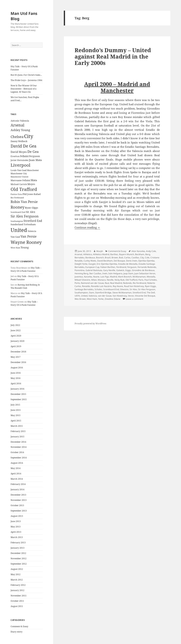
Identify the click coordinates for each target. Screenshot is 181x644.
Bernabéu (79, 258)
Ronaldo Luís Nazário (101, 286)
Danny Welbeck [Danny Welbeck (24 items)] (19, 141)
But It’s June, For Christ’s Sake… (26, 75)
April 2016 (16, 383)
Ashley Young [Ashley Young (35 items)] (20, 130)
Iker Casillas (95, 273)
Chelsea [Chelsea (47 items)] (17, 137)
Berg (148, 254)
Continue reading (87, 227)
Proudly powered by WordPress (90, 324)
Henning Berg (81, 273)
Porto (77, 283)
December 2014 (18, 442)
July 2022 (15, 325)
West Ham (92, 299)
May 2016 (16, 378)
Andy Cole (151, 251)
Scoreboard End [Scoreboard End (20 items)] (18, 212)
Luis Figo (105, 277)
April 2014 (16, 474)
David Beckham (105, 261)
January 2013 (17, 548)
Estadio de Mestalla (128, 264)
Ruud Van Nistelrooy (134, 286)
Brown (115, 258)
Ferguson (132, 267)
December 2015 (18, 394)
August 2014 (17, 463)
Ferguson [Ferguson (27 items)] (34, 156)
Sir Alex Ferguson (147, 289)
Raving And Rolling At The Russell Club (25, 286)
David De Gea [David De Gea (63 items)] (24, 146)
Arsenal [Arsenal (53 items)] (17, 125)
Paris (141, 280)
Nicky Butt (119, 280)
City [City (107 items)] (29, 136)
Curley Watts (90, 261)
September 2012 (19, 564)
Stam (91, 293)
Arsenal (78, 254)
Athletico (88, 254)
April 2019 (16, 346)
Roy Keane (118, 286)
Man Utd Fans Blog (24, 16)
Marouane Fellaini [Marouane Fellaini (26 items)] (20, 180)
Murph (100, 251)
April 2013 (16, 532)
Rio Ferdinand (139, 283)
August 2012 (17, 569)
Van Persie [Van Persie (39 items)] (29, 236)
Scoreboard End (111, 289)
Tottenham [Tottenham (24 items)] (30, 224)
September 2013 (19, 511)
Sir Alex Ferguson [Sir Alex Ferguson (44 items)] (25, 216)
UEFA (77, 296)
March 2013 (17, 537)
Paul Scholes (151, 280)
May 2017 (16, 357)
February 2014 (18, 484)
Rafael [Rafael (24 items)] (37, 194)
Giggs (128, 270)
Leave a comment (134, 299)
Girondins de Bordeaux (143, 270)
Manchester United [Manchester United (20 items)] (19, 177)
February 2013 (18, 543)
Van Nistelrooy (120, 296)
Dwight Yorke (81, 264)
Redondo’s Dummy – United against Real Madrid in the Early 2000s (113, 56)
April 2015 (16, 421)
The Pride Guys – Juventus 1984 (26, 80)
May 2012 (16, 574)
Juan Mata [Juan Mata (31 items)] (35, 160)
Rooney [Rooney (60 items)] (17, 207)
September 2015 (19, 399)
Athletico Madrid (101, 254)
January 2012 (17, 590)
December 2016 (18, 362)
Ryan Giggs (150, 286)
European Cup (92, 267)
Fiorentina (80, 270)
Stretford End (139, 293)
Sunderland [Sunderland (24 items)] (17, 224)
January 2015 (17, 437)
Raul (107, 283)
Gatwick (120, 270)
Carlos (127, 258)
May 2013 (16, 527)
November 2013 (19, 500)
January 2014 (17, 489)
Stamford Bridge (103, 293)
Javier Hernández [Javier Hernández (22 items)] (20, 160)
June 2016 (16, 373)
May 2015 (16, 415)
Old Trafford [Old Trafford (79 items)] (24, 189)
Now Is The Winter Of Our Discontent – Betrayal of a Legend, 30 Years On (24, 89)
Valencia (93, 296)
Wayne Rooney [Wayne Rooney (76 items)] (26, 242)
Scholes (98, 289)
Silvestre (124, 289)
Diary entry (17, 632)
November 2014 (19, 447)
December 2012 (18, 553)
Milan (94, 280)
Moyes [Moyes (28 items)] (31, 184)
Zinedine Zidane (113, 299)
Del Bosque (119, 261)
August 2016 (17, 368)
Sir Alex (133, 289)
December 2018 (18, 352)
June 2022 (16, 330)
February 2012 (18, 585)
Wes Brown (80, 299)
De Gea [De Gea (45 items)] (33, 152)
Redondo (127, 283)
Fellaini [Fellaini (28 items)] (24, 156)
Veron (131, 296)
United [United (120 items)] (19, 230)
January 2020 (17, 341)
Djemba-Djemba (146, 261)
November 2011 (19, 596)
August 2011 (17, 606)
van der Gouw (105, 296)
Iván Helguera (115, 273)
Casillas (135, 258)
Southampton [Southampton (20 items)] (17, 221)
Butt (121, 258)
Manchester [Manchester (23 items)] (33, 170)
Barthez (114, 254)
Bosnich (100, 258)
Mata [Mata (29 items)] (34, 180)
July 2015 (15, 405)
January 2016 (17, 389)
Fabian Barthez (108, 267)
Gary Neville (109, 270)
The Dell (151, 293)
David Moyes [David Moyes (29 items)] (19, 152)
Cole (147, 258)
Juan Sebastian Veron (145, 273)
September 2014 (19, 458)
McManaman (139, 277)
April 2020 (16, 336)
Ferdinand (121, 267)
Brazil (108, 258)
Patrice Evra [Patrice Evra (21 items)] (16, 194)
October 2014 (17, 452)
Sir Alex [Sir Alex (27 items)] (30, 212)
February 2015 (18, 431)
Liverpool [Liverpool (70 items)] (20, 165)
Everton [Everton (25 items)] (15, 156)
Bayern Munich (127, 254)
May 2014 (16, 468)
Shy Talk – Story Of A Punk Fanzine (26, 269)
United (84, 296)
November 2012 (19, 558)
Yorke (101, 299)
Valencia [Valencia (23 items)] (32, 231)
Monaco (102, 280)
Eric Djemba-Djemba (107, 264)
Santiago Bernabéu (84, 289)
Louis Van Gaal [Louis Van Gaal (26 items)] (19, 170)
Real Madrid (116, 283)
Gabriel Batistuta (94, 270)
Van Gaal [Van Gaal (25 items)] (15, 237)
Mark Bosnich (125, 277)
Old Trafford (131, 280)
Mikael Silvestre (82, 280)
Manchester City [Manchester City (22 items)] (19, 173)
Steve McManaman (122, 293)
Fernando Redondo (147, 267)
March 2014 (17, 479)
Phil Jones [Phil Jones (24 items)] (28, 194)
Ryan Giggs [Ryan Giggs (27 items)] (31, 208)
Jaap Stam (128, 273)
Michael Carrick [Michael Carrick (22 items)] (19, 184)
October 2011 (17, 601)
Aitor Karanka (138, 251)
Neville (110, 280)
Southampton (81, 293)
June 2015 (16, 410)
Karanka (88, 277)
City (142, 258)
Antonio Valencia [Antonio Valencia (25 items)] (20, 121)
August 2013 (17, 516)
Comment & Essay (19, 626)
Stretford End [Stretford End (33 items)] (33, 221)
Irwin (105, 273)
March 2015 (17, 426)
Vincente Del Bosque (145, 296)
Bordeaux (90, 258)
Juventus (79, 277)
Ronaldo (86, 286)
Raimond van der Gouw (92, 283)
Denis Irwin (132, 261)
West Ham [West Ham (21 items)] (15, 248)
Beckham (140, 254)
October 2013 (17, 505)
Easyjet (92, 264)
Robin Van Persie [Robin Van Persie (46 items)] (24, 202)
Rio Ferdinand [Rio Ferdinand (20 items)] (17, 198)
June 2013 (16, 521)
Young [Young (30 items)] (25, 247)
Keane (96, 277)
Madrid (113, 277)
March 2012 (17, 580)
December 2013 (18, 495)
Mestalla (151, 277)
